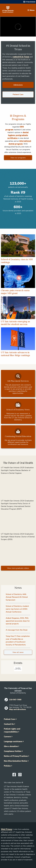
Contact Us (9, 724)
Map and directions (18, 709)
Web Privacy (6, 829)
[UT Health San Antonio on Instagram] (20, 775)
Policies (7, 766)
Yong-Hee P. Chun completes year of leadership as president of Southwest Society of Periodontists (18, 640)
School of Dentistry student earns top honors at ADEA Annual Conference (17, 609)
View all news (18, 652)
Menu (32, 10)
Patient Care (18, 94)
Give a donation (11, 746)
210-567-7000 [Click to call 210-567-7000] (15, 700)
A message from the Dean (17, 630)
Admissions (18, 85)
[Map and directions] (6, 708)
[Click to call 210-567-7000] (6, 700)
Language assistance (13, 742)
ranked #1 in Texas (21, 57)
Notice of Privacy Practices (16, 756)
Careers (7, 737)
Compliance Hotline (13, 751)
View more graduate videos (18, 568)
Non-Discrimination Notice (16, 761)
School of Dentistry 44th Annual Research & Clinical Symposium (17, 597)
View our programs (18, 158)
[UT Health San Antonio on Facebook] (14, 775)
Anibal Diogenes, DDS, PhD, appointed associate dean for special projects (18, 621)
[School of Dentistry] (8, 10)
